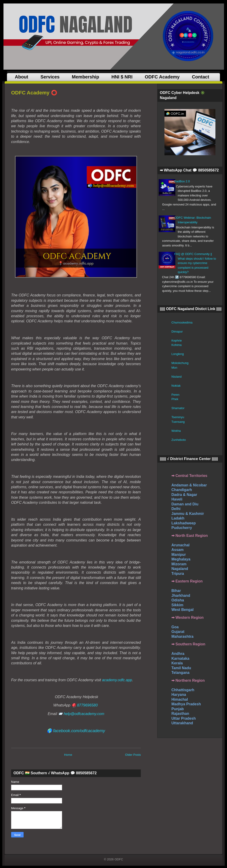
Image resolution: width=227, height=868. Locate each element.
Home (68, 755)
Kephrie (177, 341)
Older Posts (133, 755)
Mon (174, 368)
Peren (175, 395)
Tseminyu (178, 417)
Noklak (176, 386)
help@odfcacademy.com (84, 714)
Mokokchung (180, 363)
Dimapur (177, 331)
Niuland (177, 377)
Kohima (177, 345)
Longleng (178, 354)
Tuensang (178, 422)
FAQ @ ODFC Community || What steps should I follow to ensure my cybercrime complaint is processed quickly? (195, 263)
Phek (175, 399)
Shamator (178, 408)
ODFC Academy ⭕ (34, 93)
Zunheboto (179, 440)
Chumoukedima (182, 322)
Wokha (176, 431)
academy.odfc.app (117, 680)
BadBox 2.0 (182, 181)
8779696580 (87, 705)
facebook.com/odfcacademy (79, 731)
